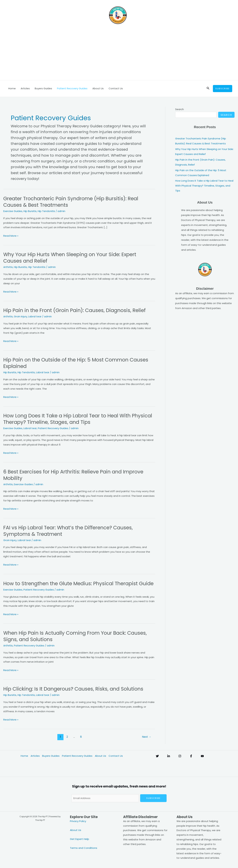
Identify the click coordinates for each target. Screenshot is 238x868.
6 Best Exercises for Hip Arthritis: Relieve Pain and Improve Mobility (73, 475)
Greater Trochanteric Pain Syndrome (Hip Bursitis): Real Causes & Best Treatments (71, 202)
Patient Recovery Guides (72, 88)
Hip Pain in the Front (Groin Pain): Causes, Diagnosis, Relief (74, 310)
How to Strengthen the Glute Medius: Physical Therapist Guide (78, 584)
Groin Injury (20, 316)
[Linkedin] (169, 756)
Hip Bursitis (30, 211)
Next (147, 737)
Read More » (11, 236)
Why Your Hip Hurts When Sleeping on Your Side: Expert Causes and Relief (70, 258)
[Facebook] (191, 756)
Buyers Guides (43, 88)
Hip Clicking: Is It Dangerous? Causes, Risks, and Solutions (73, 689)
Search (179, 109)
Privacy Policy (78, 821)
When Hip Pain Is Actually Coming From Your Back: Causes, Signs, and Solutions (75, 636)
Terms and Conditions (84, 848)
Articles (25, 88)
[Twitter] (157, 756)
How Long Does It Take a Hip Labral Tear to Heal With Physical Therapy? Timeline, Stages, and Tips (78, 419)
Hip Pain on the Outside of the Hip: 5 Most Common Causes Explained (76, 363)
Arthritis (8, 267)
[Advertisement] (119, 55)
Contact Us (116, 88)
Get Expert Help (79, 839)
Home (12, 88)
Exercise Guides (13, 211)
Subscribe (153, 798)
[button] (208, 88)
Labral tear (35, 316)
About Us (98, 88)
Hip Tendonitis (46, 211)
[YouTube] (202, 756)
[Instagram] (180, 756)
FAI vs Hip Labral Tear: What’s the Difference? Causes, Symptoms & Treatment (68, 531)
